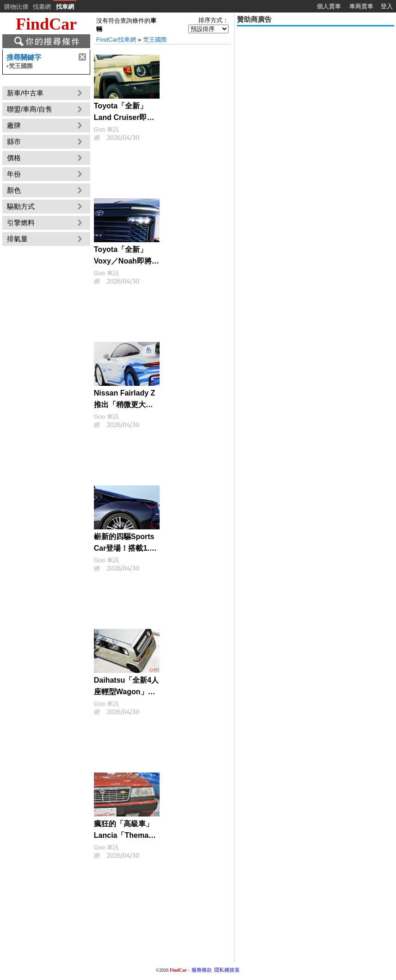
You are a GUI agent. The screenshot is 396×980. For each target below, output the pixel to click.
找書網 (42, 7)
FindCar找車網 (116, 40)
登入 (387, 6)
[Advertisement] (316, 94)
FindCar (46, 24)
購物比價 (16, 7)
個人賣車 (329, 6)
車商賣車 (361, 6)
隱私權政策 (227, 970)
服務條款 (202, 970)
